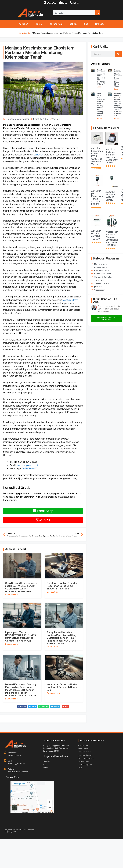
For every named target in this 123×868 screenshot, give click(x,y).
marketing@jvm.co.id (27, 465)
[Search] (98, 13)
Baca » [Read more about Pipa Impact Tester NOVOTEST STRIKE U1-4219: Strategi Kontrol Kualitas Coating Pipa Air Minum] (100, 118)
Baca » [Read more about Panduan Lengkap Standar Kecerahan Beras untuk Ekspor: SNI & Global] (117, 89)
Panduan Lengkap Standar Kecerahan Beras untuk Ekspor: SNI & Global (62, 586)
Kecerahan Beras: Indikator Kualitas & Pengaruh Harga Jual (62, 687)
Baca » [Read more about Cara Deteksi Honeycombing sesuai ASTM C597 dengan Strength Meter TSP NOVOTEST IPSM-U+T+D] (100, 87)
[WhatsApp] (45, 3)
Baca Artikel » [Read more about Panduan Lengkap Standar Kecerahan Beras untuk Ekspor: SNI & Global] (53, 592)
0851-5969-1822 (30, 468)
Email (65, 3)
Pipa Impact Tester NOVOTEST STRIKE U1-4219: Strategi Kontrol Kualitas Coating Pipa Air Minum (21, 636)
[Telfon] (71, 3)
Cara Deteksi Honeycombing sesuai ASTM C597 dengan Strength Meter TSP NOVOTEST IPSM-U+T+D (21, 587)
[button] (22, 707)
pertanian (38, 155)
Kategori (23, 24)
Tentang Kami (56, 24)
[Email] (60, 3)
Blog (86, 24)
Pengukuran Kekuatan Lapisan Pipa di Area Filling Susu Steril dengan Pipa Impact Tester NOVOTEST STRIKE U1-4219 (62, 638)
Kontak (73, 24)
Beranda (22, 33)
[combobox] (74, 13)
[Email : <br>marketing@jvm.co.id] (5, 761)
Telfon (76, 3)
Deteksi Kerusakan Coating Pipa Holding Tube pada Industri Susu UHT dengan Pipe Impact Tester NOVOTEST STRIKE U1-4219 (21, 690)
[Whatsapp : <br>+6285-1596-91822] (5, 753)
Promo (38, 24)
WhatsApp (52, 3)
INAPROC (100, 24)
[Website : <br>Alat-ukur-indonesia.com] (5, 769)
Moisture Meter (70, 300)
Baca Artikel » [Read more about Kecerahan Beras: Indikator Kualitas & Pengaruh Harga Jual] (53, 693)
